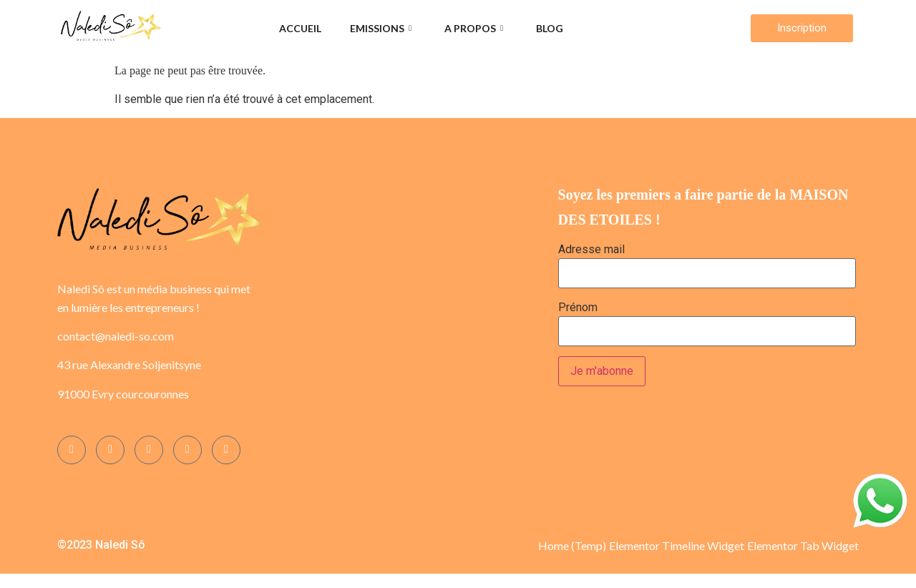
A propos (474, 28)
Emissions (381, 28)
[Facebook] (72, 450)
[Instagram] (110, 450)
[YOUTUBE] (226, 450)
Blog (550, 28)
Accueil (300, 28)
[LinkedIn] (187, 450)
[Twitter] (149, 450)
